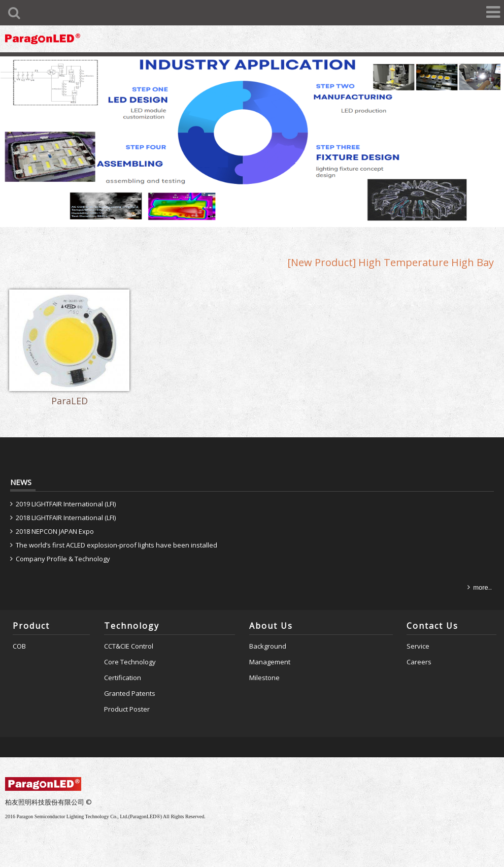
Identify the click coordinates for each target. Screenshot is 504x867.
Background (268, 635)
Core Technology (130, 651)
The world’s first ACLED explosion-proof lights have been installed (116, 533)
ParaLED (63, 391)
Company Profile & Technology (63, 547)
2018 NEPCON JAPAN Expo (55, 520)
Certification (123, 666)
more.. (482, 576)
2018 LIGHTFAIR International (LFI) (66, 506)
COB (19, 635)
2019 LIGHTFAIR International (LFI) (66, 493)
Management (270, 651)
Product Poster (127, 697)
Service (418, 635)
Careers (419, 651)
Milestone (264, 666)
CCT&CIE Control (129, 635)
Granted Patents (130, 682)
